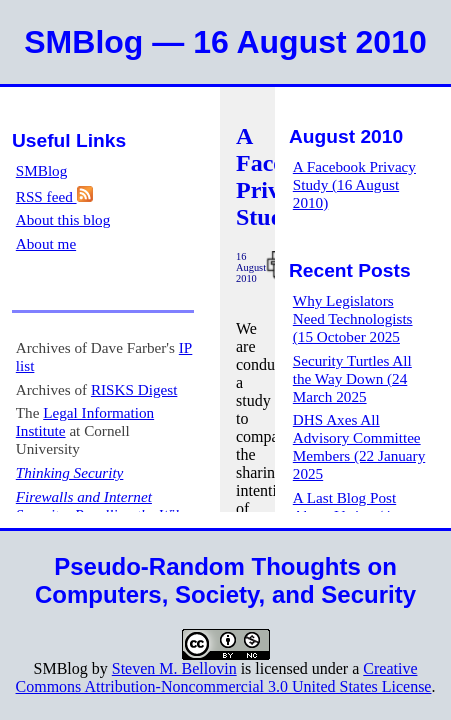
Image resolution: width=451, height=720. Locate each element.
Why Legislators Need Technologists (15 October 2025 (353, 318)
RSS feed (54, 196)
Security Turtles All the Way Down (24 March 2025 (352, 378)
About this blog (63, 219)
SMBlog (42, 170)
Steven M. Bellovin (174, 668)
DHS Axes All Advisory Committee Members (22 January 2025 (359, 446)
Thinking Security (70, 472)
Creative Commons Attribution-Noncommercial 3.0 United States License (224, 677)
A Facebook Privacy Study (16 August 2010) (354, 184)
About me (46, 243)
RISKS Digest (134, 389)
